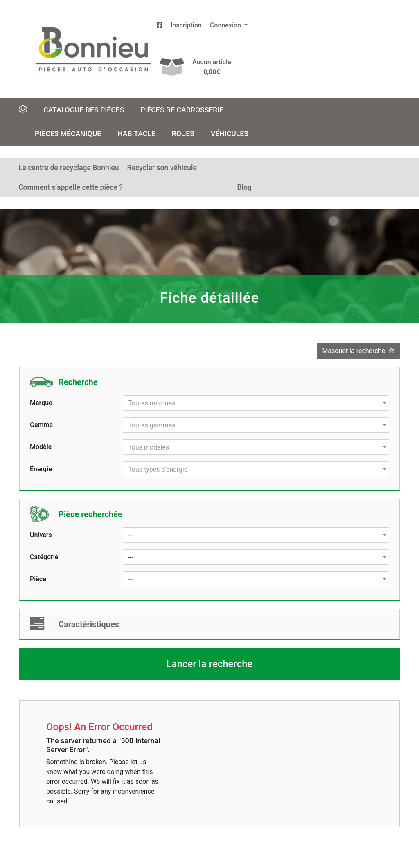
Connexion (226, 25)
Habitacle (136, 134)
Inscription (186, 25)
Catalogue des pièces (84, 110)
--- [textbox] (131, 535)
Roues (183, 134)
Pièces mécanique (68, 134)
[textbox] (256, 403)
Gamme (41, 425)
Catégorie (44, 557)
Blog (244, 187)
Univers (41, 535)
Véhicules (230, 134)
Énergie (41, 469)
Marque (41, 403)
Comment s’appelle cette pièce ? (71, 187)
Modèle (41, 447)
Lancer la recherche (210, 664)
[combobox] (256, 403)
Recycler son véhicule (162, 168)
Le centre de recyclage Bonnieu (69, 168)
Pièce (38, 579)
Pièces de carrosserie (182, 110)
